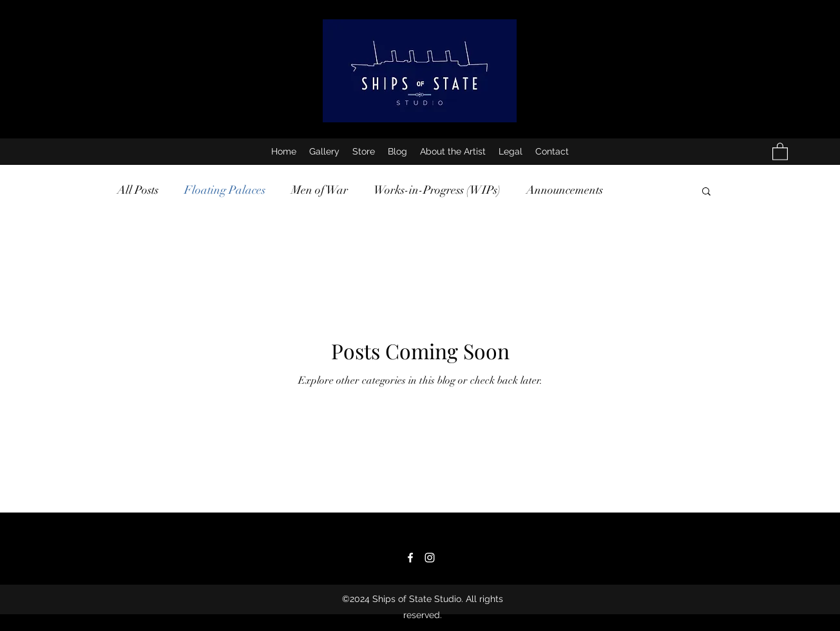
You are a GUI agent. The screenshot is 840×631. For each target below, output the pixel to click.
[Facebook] (410, 558)
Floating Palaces (225, 190)
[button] (780, 151)
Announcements (565, 190)
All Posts (138, 190)
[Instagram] (430, 558)
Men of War (320, 190)
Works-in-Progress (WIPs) (437, 190)
